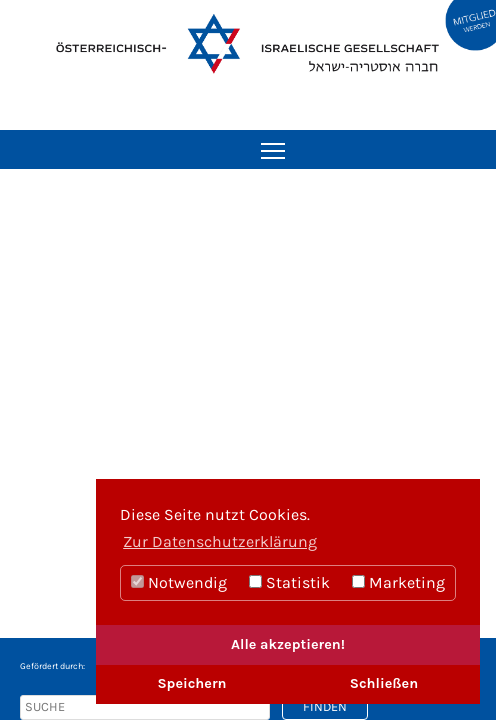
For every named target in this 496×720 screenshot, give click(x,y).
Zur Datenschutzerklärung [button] (220, 541)
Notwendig (179, 582)
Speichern (191, 683)
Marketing (398, 582)
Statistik (289, 582)
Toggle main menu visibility (274, 144)
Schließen (384, 683)
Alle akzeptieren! (288, 644)
